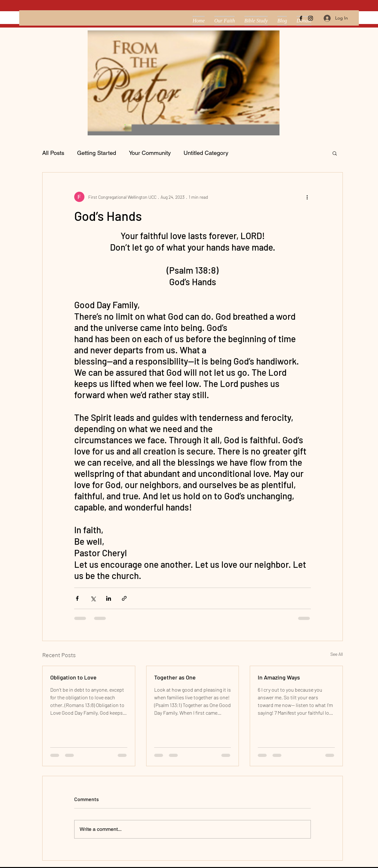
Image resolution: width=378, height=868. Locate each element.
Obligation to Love (73, 677)
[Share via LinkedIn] (109, 598)
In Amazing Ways (279, 677)
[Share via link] (124, 598)
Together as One (175, 677)
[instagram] (311, 18)
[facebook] (301, 18)
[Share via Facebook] (77, 598)
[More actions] (307, 197)
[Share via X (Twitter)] (93, 598)
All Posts (53, 153)
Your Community (150, 153)
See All (337, 654)
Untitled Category (206, 153)
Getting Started (97, 153)
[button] (335, 153)
